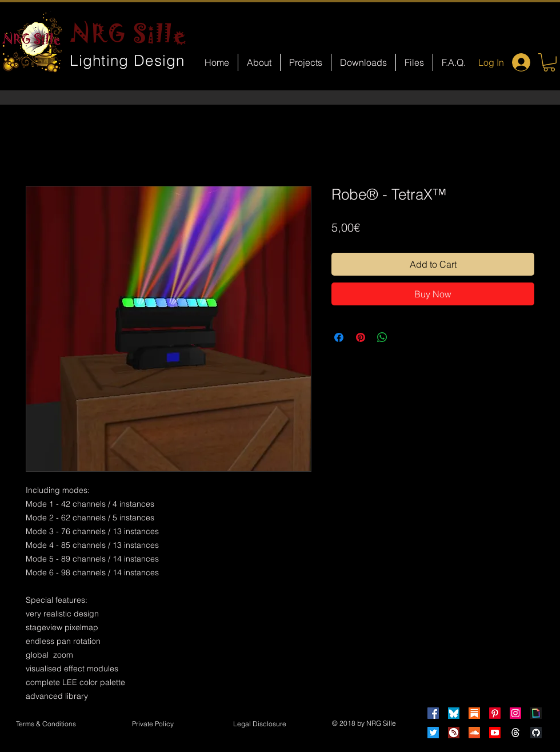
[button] (549, 62)
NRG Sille (129, 33)
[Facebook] (433, 713)
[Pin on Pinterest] (361, 337)
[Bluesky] (454, 713)
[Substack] (474, 713)
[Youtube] (495, 733)
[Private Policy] (153, 725)
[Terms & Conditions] (46, 725)
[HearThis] (454, 733)
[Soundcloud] (474, 733)
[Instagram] (515, 713)
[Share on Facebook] (339, 337)
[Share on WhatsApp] (382, 337)
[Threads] (515, 733)
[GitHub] (536, 733)
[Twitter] (433, 733)
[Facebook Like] (291, 490)
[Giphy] (536, 713)
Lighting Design (127, 61)
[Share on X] (404, 337)
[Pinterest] (495, 713)
